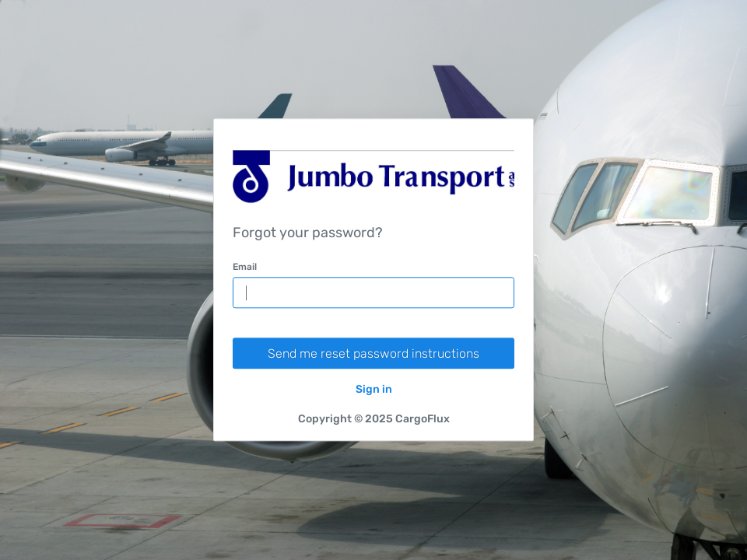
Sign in (374, 390)
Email (245, 268)
